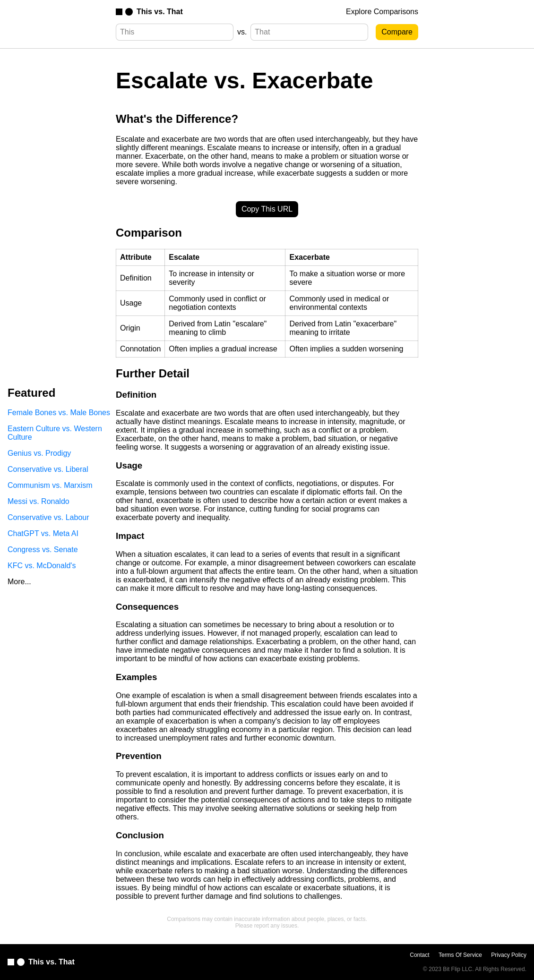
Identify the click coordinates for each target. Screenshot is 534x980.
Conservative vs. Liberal (48, 469)
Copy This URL (267, 209)
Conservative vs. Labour (48, 517)
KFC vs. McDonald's (42, 566)
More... (19, 582)
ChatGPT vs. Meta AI (43, 533)
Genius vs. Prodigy (39, 453)
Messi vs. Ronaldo (39, 501)
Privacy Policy (509, 955)
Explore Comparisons (382, 12)
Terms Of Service (460, 955)
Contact (419, 955)
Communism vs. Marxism (50, 485)
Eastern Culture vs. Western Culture (55, 433)
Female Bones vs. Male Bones (59, 413)
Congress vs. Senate (43, 550)
